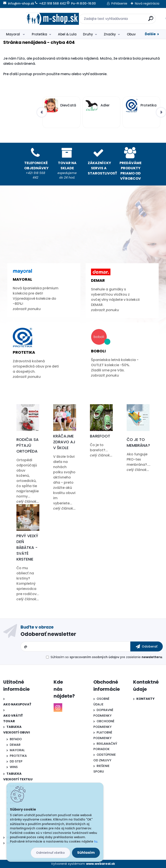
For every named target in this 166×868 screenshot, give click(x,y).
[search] (140, 20)
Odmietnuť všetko (50, 853)
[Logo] (30, 19)
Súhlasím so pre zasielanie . (107, 657)
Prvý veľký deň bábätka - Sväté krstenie (27, 547)
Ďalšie (150, 34)
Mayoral (13, 34)
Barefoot (100, 436)
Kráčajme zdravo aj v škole (64, 442)
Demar (98, 280)
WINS (14, 767)
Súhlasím (86, 853)
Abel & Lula (67, 34)
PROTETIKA (18, 756)
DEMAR (15, 745)
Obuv (131, 34)
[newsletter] (147, 646)
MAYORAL (17, 750)
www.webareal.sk (101, 864)
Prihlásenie (119, 3)
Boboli (98, 351)
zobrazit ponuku (27, 309)
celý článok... (28, 501)
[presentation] (42, 112)
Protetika (39, 34)
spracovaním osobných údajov (94, 657)
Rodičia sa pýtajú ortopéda (28, 445)
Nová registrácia (147, 3)
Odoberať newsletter (48, 634)
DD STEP (16, 761)
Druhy (88, 34)
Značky (110, 34)
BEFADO (16, 739)
